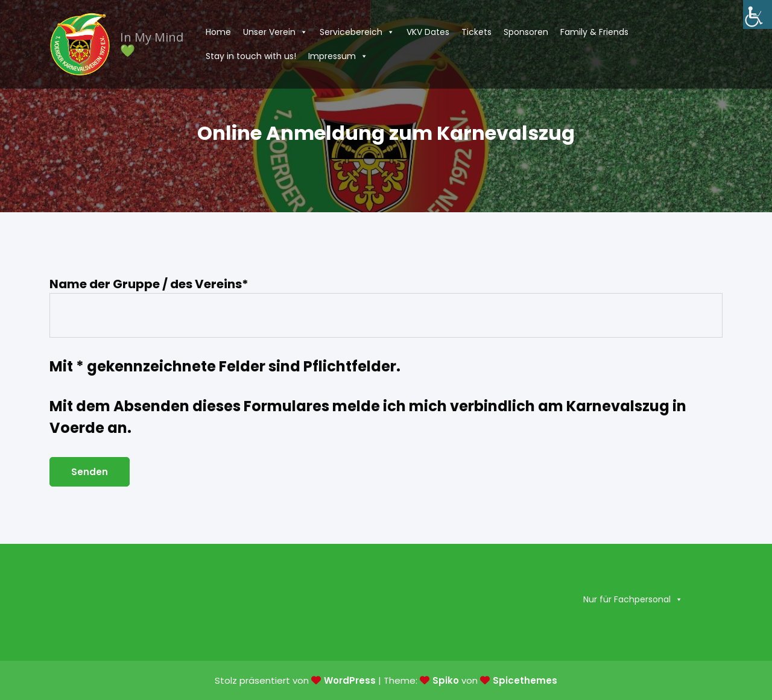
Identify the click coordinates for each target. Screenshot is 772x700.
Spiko (446, 680)
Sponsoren (526, 32)
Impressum (338, 56)
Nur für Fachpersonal (633, 599)
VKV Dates (428, 32)
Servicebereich (357, 32)
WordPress (350, 680)
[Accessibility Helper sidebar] (758, 14)
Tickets (476, 32)
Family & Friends (594, 32)
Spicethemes (525, 680)
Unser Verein (275, 32)
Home (218, 32)
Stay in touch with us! (251, 56)
